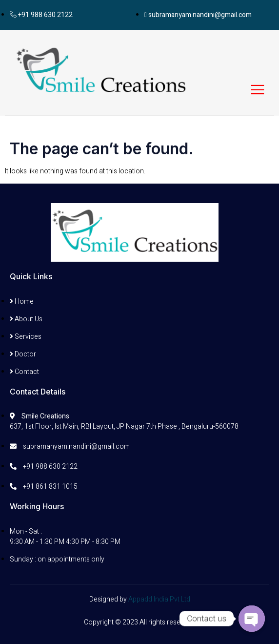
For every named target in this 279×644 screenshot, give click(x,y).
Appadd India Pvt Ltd (159, 599)
